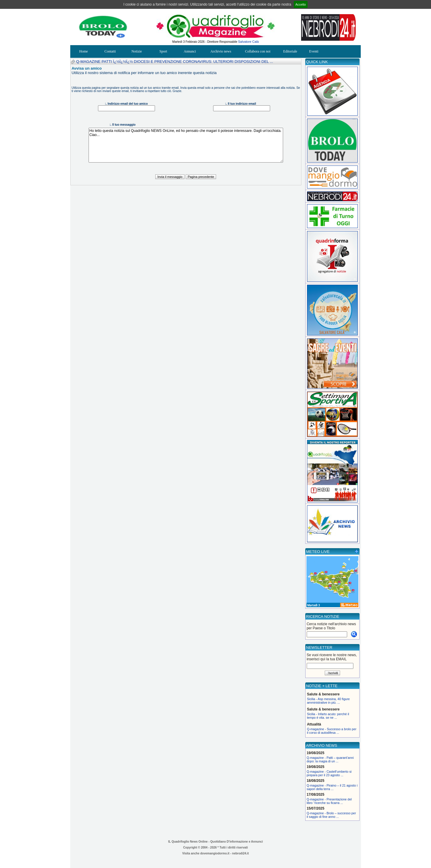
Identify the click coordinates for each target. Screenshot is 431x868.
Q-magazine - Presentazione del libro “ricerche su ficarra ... (329, 801)
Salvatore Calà (249, 42)
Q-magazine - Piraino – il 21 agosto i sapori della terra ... (332, 787)
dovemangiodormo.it (215, 853)
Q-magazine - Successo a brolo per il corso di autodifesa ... (332, 731)
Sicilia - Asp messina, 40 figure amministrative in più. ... (328, 701)
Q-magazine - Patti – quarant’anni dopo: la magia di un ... (330, 759)
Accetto (301, 4)
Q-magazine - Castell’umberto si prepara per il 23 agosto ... (329, 773)
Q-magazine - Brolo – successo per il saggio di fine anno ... (331, 815)
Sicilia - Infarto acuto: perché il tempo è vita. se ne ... (328, 716)
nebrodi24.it (240, 853)
